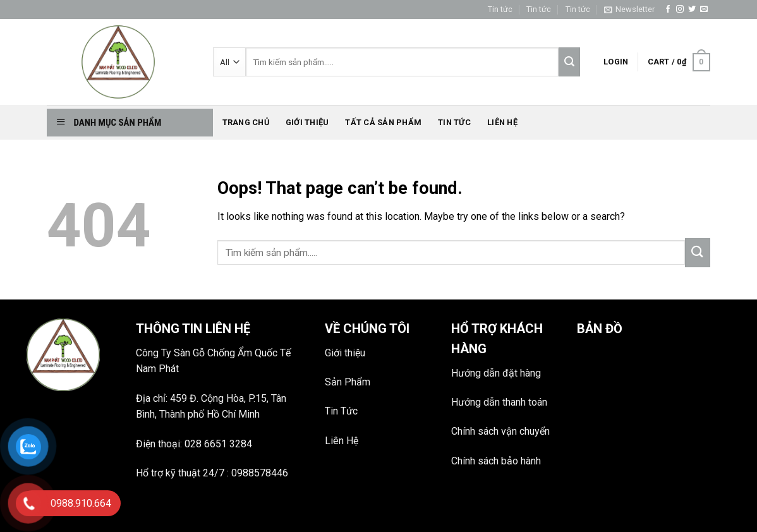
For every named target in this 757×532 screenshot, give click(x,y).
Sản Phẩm (348, 382)
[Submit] (698, 253)
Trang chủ (246, 122)
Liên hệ (502, 122)
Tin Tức (341, 411)
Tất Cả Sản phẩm (383, 122)
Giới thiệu (307, 122)
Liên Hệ (342, 441)
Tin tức (500, 9)
